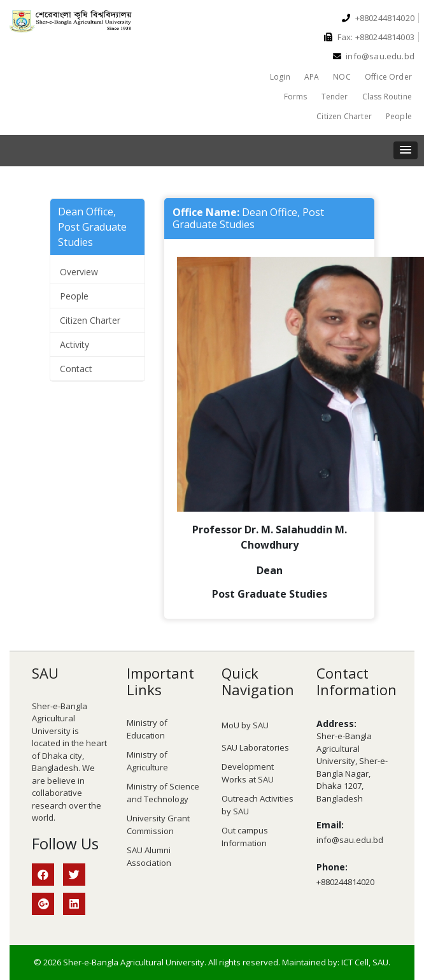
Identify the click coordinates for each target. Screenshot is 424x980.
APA (312, 77)
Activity (74, 344)
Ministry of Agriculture (147, 761)
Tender (335, 97)
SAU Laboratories (255, 747)
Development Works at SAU (248, 773)
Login (280, 77)
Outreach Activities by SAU (258, 805)
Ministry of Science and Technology (163, 793)
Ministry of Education (147, 729)
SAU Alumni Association (149, 856)
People (399, 116)
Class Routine (387, 97)
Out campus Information (245, 837)
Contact (76, 369)
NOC (342, 77)
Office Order (388, 77)
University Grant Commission (158, 825)
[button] (406, 150)
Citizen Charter (344, 116)
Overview (79, 272)
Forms (296, 97)
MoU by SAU (245, 725)
